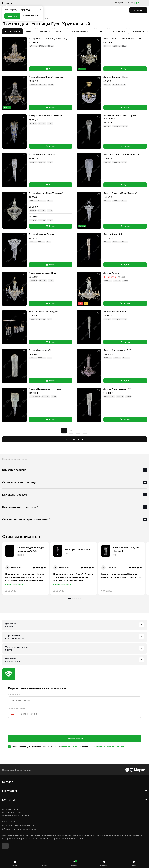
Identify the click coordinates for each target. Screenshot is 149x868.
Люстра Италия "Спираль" (42, 154)
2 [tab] (72, 598)
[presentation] (30, 732)
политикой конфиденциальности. (111, 747)
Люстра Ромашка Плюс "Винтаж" (120, 193)
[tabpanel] (25, 569)
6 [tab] (80, 598)
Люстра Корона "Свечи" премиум (46, 77)
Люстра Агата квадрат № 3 (117, 389)
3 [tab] (74, 598)
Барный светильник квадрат (43, 311)
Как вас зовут (14, 694)
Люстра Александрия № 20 (117, 350)
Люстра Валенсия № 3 (115, 311)
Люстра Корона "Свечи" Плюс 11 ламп (123, 38)
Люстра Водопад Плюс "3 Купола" (46, 193)
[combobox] (15, 714)
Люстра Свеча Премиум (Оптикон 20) (48, 38)
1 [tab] (69, 598)
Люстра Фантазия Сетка (116, 77)
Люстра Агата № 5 (113, 234)
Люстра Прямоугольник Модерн (45, 389)
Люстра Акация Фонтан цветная (45, 116)
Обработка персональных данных (19, 829)
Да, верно (12, 16)
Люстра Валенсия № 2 (40, 350)
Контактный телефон (17, 708)
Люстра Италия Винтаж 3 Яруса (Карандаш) (120, 117)
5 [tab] (78, 598)
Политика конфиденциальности (18, 825)
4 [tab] (76, 598)
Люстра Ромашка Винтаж (42, 234)
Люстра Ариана (111, 273)
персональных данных (72, 747)
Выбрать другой (30, 16)
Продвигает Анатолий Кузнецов (69, 838)
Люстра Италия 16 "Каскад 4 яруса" (122, 154)
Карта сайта (8, 821)
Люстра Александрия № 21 (43, 273)
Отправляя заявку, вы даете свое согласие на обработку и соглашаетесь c (69, 747)
